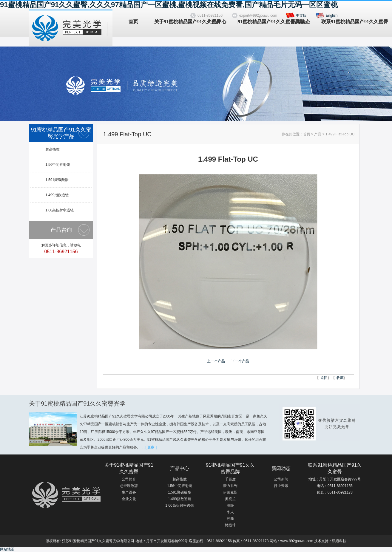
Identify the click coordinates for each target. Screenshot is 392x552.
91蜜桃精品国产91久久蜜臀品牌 (258, 22)
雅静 (230, 505)
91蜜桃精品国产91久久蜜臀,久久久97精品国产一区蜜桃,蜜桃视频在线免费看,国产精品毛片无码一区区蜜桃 (169, 5)
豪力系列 (230, 486)
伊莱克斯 (230, 492)
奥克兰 (230, 499)
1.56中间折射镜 (58, 165)
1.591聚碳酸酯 (57, 180)
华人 (230, 512)
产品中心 (217, 22)
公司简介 (129, 479)
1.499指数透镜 (57, 195)
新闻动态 (300, 22)
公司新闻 (281, 479)
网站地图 (7, 549)
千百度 (230, 479)
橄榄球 (230, 525)
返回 (324, 378)
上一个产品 (216, 361)
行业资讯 (281, 486)
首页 (133, 22)
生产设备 (129, 492)
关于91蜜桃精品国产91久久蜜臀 (175, 22)
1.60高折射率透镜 (60, 210)
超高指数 (53, 149)
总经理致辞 (129, 486)
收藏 (340, 378)
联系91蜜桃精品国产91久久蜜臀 (342, 22)
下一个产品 (240, 361)
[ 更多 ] (151, 447)
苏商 (230, 519)
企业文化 (129, 499)
